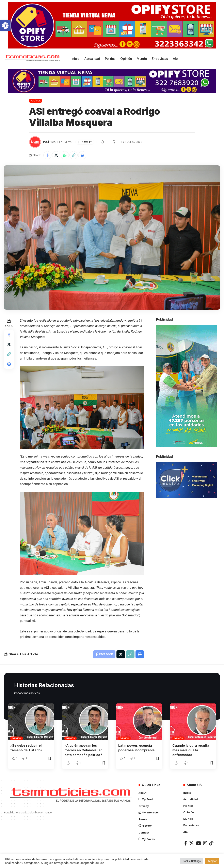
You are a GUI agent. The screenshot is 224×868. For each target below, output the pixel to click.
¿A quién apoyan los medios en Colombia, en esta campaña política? (83, 750)
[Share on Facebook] (47, 155)
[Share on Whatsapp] (65, 155)
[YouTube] (198, 843)
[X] (191, 843)
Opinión (17, 738)
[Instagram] (205, 843)
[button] (5, 26)
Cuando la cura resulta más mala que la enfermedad (191, 750)
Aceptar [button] (212, 861)
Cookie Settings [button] (192, 861)
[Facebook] (186, 843)
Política (36, 101)
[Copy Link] (74, 155)
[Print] (82, 155)
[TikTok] (211, 843)
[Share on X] (56, 155)
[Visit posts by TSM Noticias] (35, 142)
